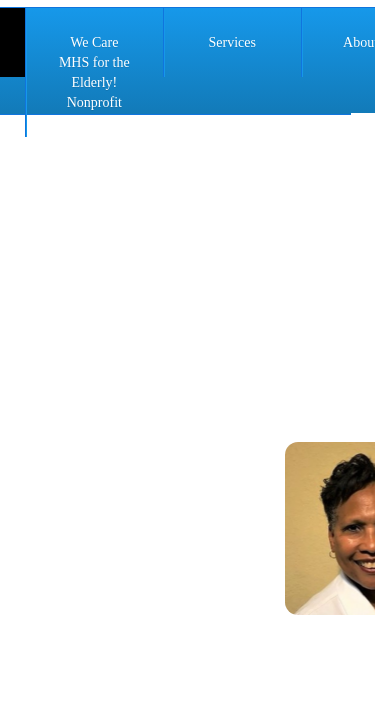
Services (231, 42)
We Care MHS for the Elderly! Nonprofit (94, 72)
